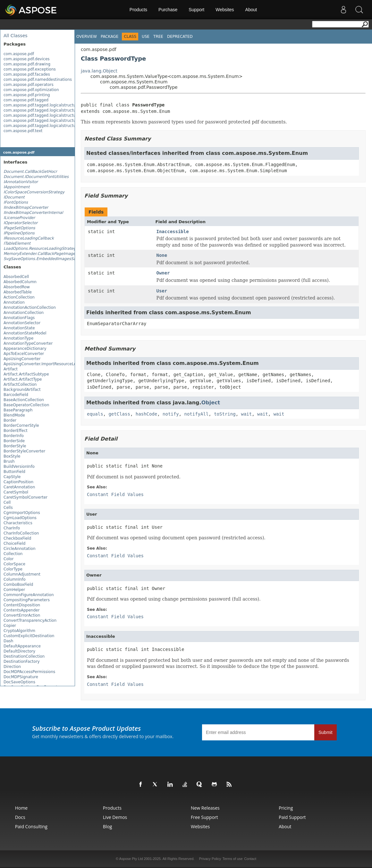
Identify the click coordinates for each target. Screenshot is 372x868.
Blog (108, 826)
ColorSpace (14, 564)
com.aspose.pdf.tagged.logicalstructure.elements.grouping (60, 121)
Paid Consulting (31, 826)
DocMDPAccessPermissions (29, 672)
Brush (9, 461)
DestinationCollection (24, 656)
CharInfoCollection (21, 533)
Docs (20, 817)
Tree (158, 37)
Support (196, 10)
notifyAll (196, 414)
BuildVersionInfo (19, 467)
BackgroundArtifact (22, 390)
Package (110, 37)
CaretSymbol (16, 492)
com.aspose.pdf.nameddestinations (38, 80)
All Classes (16, 36)
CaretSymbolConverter (25, 497)
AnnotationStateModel (25, 333)
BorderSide (14, 441)
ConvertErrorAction (22, 615)
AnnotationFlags (19, 318)
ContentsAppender (21, 610)
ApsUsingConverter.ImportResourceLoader (44, 364)
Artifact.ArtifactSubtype (26, 374)
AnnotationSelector (22, 323)
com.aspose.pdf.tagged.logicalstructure (42, 105)
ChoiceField (14, 544)
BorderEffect (16, 431)
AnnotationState (19, 328)
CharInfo (12, 528)
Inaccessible (173, 232)
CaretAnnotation (19, 487)
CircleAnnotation (20, 549)
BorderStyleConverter (24, 451)
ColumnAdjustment (22, 574)
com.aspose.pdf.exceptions (30, 69)
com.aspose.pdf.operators (29, 85)
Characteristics (18, 523)
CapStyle (12, 477)
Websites (225, 10)
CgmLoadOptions (20, 518)
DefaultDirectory (19, 651)
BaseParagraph (18, 410)
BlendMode (14, 415)
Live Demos (115, 817)
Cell (7, 502)
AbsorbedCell (16, 277)
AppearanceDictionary (25, 349)
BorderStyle (15, 446)
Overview (87, 37)
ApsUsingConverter (22, 359)
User (162, 291)
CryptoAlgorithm (19, 631)
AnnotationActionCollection (30, 308)
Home (21, 808)
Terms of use (233, 859)
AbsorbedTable (18, 292)
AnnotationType (18, 338)
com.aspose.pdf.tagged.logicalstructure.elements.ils (54, 126)
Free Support (204, 817)
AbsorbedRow (17, 287)
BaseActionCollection (24, 400)
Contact (250, 859)
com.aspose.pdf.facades (27, 74)
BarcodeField (16, 395)
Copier (10, 626)
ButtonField (14, 472)
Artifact (11, 369)
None (162, 255)
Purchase (168, 10)
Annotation (14, 302)
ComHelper (14, 590)
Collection (13, 554)
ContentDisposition (22, 605)
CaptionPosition (18, 482)
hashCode (146, 414)
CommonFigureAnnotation (29, 595)
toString (225, 414)
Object (211, 403)
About (251, 10)
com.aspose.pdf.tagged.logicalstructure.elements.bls (55, 115)
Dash (8, 641)
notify (171, 414)
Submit (325, 732)
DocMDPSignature (21, 677)
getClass (119, 414)
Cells (8, 508)
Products (138, 10)
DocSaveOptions (19, 682)
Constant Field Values (115, 494)
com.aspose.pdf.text (23, 131)
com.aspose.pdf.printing (27, 95)
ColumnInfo (15, 579)
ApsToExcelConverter (24, 354)
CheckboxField (17, 538)
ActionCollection (19, 297)
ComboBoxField (18, 585)
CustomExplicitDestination (29, 636)
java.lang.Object (99, 71)
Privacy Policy (210, 859)
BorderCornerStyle (21, 426)
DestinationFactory (22, 662)
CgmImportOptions (22, 513)
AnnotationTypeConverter (28, 343)
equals (95, 414)
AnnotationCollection (24, 313)
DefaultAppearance (22, 646)
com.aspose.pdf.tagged (26, 100)
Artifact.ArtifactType (23, 379)
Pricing (286, 808)
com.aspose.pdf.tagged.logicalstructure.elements (51, 110)
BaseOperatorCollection (26, 405)
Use (146, 37)
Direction (12, 667)
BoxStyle (12, 456)
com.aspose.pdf (19, 54)
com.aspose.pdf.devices (27, 59)
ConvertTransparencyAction (30, 620)
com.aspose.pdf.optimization (31, 90)
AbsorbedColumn (20, 282)
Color (8, 559)
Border (10, 420)
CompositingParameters (27, 600)
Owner (163, 273)
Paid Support (292, 817)
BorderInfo (14, 436)
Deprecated (180, 37)
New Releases (205, 808)
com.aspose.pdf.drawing (27, 64)
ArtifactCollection (20, 384)
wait (246, 414)
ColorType (13, 569)
